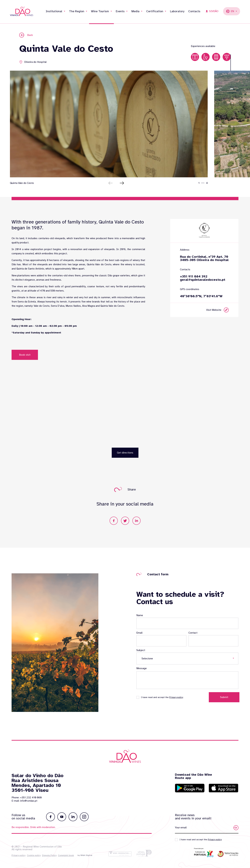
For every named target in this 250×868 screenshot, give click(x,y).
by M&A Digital (85, 855)
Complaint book (66, 855)
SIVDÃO (212, 11)
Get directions (125, 469)
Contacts (194, 11)
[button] (122, 184)
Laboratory (177, 11)
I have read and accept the (162, 697)
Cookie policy (34, 855)
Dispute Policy (49, 855)
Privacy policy (18, 855)
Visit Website (233, 310)
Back (26, 35)
